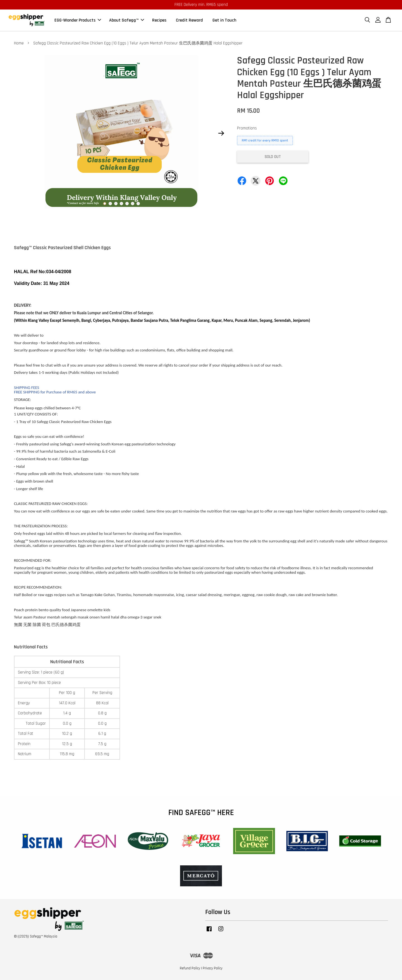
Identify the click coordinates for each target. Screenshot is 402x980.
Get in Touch (224, 20)
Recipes (159, 20)
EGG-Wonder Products (78, 20)
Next (221, 133)
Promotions (247, 128)
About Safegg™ (127, 20)
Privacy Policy (213, 968)
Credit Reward (189, 20)
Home (19, 43)
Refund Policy (190, 968)
